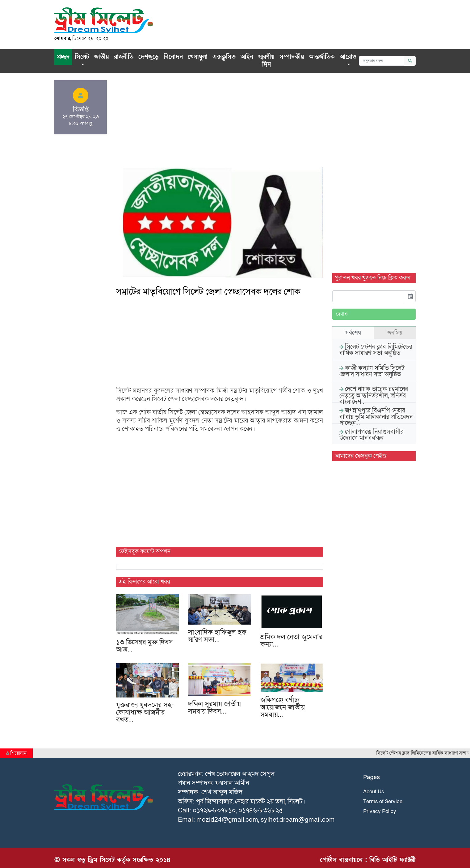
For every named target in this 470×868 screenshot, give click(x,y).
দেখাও (342, 314)
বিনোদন (173, 57)
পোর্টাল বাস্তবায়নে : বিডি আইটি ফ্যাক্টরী (368, 860)
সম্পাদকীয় (292, 57)
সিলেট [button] (82, 57)
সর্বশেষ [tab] (353, 333)
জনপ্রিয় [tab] (395, 333)
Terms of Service (383, 801)
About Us (374, 792)
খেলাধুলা (198, 57)
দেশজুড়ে (149, 57)
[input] (368, 296)
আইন (247, 57)
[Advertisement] (220, 124)
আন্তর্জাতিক (322, 57)
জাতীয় (102, 57)
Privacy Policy (380, 811)
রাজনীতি (124, 57)
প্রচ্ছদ (63, 57)
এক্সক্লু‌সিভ (224, 57)
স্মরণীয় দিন (266, 61)
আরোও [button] (348, 57)
